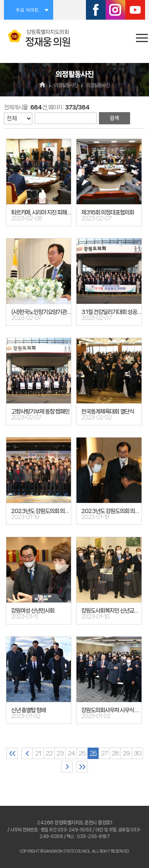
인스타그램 (115, 10)
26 (93, 753)
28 (115, 753)
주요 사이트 (27, 10)
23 (60, 753)
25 (82, 753)
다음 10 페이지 (67, 767)
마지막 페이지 (82, 767)
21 (38, 753)
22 (49, 753)
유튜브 (135, 10)
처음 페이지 (12, 753)
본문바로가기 (0, 0)
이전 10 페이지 (27, 753)
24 (71, 753)
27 (104, 753)
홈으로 (43, 85)
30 (137, 753)
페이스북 (96, 10)
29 (126, 753)
